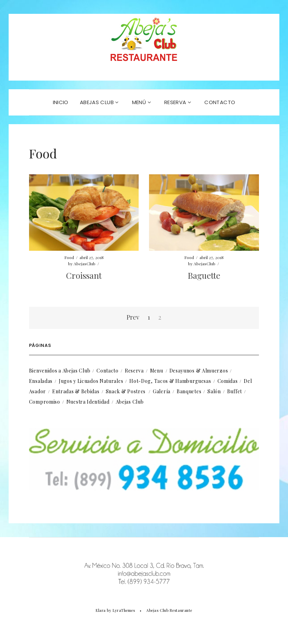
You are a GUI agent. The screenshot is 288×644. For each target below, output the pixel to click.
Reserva (134, 371)
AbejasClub (85, 264)
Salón (214, 391)
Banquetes (189, 391)
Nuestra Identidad (88, 402)
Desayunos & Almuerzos (199, 371)
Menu (157, 371)
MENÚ (142, 102)
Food (69, 257)
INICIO (61, 102)
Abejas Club (99, 102)
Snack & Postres (126, 391)
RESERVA (178, 102)
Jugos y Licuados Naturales (91, 381)
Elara (101, 610)
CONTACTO (220, 102)
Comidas (228, 381)
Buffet (235, 391)
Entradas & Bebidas (76, 391)
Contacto (108, 371)
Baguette (204, 275)
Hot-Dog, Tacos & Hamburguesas (170, 381)
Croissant (84, 275)
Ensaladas (41, 381)
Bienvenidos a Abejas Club (60, 371)
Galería (162, 391)
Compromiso (45, 402)
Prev (133, 317)
